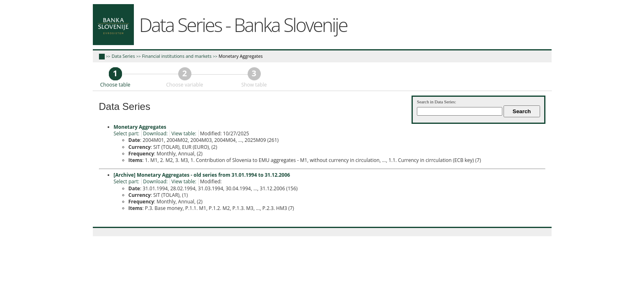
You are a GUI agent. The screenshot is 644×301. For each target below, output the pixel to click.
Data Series (123, 56)
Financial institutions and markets (177, 56)
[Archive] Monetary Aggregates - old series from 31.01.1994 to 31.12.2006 (202, 175)
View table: (184, 133)
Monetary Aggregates (240, 56)
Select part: (127, 133)
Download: (155, 133)
